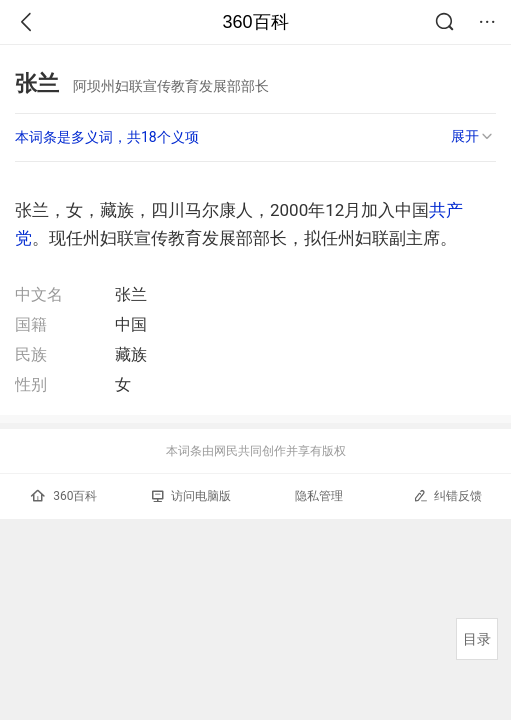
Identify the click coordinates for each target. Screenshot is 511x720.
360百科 (255, 22)
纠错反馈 (447, 495)
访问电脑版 (191, 496)
